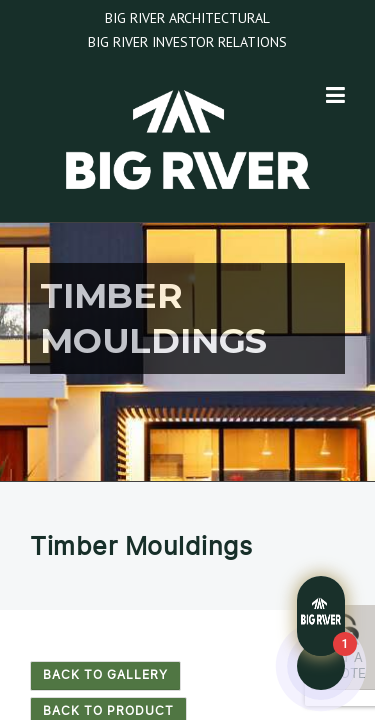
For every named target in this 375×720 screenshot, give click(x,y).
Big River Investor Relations (187, 42)
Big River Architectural (187, 18)
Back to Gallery (105, 674)
